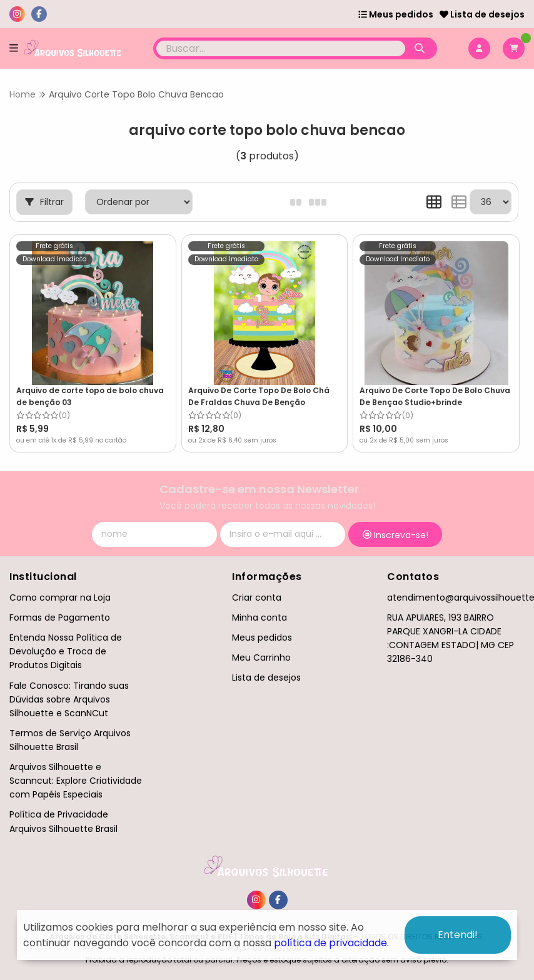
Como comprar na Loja (60, 597)
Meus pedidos (396, 14)
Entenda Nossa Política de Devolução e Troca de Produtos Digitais (66, 651)
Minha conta (259, 617)
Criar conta (257, 597)
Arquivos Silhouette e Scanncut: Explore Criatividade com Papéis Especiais (76, 781)
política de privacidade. (331, 943)
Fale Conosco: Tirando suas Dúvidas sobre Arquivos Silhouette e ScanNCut (69, 699)
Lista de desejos (482, 14)
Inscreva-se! (395, 535)
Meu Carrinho (261, 657)
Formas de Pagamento (60, 617)
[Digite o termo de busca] (280, 48)
